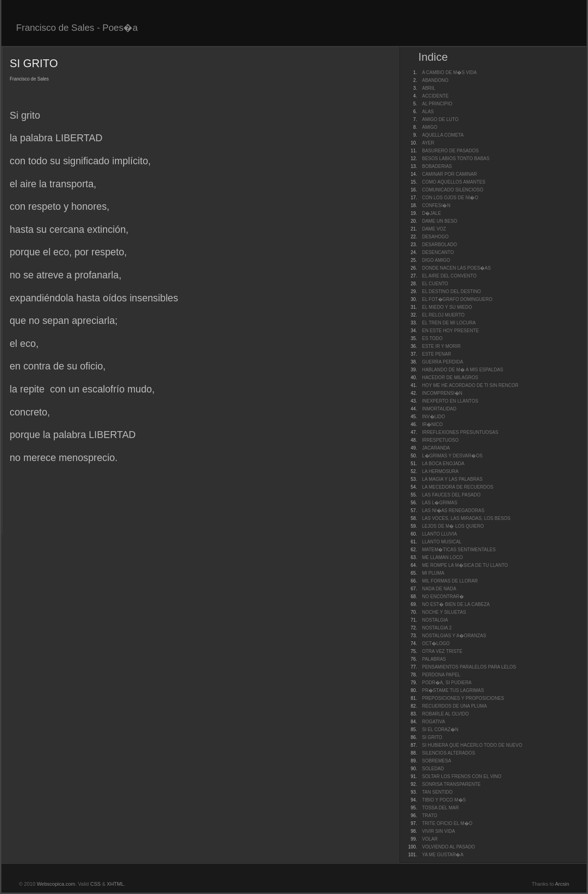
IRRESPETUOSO (440, 440)
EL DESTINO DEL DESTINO (451, 291)
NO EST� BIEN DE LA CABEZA (456, 604)
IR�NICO (432, 424)
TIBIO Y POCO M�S (444, 800)
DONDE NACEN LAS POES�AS (456, 268)
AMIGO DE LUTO (440, 119)
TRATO (430, 816)
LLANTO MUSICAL (442, 542)
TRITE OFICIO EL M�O (447, 823)
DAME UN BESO (440, 221)
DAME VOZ (434, 229)
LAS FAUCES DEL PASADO (451, 495)
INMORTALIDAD (439, 409)
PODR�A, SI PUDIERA (447, 683)
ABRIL (429, 88)
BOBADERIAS (437, 166)
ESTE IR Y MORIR (441, 346)
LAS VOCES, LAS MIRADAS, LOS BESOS (466, 518)
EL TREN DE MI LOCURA (449, 323)
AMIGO (430, 127)
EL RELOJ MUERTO (443, 315)
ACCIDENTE (435, 96)
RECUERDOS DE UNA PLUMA (454, 706)
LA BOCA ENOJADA (443, 464)
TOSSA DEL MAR (440, 808)
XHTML (115, 884)
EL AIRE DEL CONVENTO (449, 276)
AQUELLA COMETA (443, 135)
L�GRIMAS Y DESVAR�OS (452, 456)
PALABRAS (434, 659)
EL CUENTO (435, 284)
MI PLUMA (433, 573)
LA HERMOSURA (440, 471)
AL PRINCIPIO (437, 104)
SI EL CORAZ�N (440, 730)
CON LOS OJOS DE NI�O (450, 198)
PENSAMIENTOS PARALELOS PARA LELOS (469, 667)
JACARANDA (436, 448)
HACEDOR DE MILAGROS (450, 378)
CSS (95, 884)
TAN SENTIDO (437, 792)
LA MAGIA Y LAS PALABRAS (452, 479)
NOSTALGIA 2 (437, 628)
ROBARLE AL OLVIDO (445, 714)
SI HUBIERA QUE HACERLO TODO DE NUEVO (472, 745)
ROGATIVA (434, 722)
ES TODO (432, 338)
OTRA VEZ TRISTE (442, 651)
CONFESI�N (436, 205)
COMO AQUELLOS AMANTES (454, 182)
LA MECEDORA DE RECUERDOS (458, 487)
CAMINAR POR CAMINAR (449, 174)
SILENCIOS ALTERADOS (448, 753)
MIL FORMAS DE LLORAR (450, 581)
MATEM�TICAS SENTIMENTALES (459, 550)
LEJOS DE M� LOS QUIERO (453, 526)
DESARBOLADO (440, 245)
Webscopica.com (56, 884)
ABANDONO (435, 80)
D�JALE (431, 213)
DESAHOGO (435, 237)
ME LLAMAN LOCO (442, 557)
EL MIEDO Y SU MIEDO (447, 307)
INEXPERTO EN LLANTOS (450, 401)
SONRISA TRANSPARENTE (451, 784)
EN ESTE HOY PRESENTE (451, 331)
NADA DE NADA (439, 589)
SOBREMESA (437, 761)
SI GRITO (432, 737)
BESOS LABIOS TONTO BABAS (456, 159)
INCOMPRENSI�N (442, 393)
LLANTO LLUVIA (440, 534)
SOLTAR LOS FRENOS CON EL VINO (462, 776)
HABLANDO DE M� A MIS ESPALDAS (463, 370)
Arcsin (562, 884)
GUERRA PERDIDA (442, 362)
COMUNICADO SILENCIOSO (453, 190)
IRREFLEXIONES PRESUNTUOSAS (460, 432)
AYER (428, 143)
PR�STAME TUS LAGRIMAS (453, 690)
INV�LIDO (434, 417)
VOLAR (430, 839)
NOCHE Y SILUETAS (444, 612)
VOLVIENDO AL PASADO (448, 847)
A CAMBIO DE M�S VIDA (449, 72)
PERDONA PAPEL (441, 675)
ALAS (428, 112)
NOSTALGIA (435, 620)
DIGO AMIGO (436, 260)
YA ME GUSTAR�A (443, 855)
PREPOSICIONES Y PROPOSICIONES (463, 698)
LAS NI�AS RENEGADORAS (453, 510)
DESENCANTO (438, 252)
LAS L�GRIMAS (440, 503)
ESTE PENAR (437, 354)
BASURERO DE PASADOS (450, 151)
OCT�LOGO (436, 643)
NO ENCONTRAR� (443, 597)
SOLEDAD (433, 769)
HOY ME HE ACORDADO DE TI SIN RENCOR (470, 385)
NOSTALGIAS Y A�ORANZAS (454, 636)
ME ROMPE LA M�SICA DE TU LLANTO (465, 565)
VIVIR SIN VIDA (439, 831)
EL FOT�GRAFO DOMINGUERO (457, 299)
